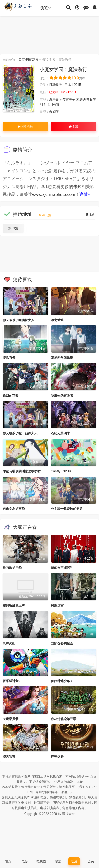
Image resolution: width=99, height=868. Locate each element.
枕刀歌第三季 (12, 568)
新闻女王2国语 (61, 568)
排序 (90, 215)
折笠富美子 (67, 100)
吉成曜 (54, 112)
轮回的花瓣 (11, 396)
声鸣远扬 (57, 757)
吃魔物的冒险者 (62, 396)
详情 (85, 194)
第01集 (13, 228)
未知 (77, 187)
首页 (22, 60)
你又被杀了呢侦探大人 (18, 320)
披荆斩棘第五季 (14, 606)
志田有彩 (53, 104)
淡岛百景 (9, 358)
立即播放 (25, 127)
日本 (68, 85)
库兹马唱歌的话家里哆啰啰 (22, 471)
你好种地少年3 (61, 681)
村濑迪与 (83, 100)
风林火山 (9, 643)
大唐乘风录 (11, 719)
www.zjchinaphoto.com (54, 194)
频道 (45, 8)
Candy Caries (61, 471)
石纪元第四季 (60, 433)
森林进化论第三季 (64, 719)
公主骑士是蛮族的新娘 (67, 509)
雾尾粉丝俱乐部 (62, 358)
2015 (77, 85)
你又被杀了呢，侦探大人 (20, 433)
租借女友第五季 (14, 509)
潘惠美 (54, 100)
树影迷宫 (57, 606)
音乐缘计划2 (11, 681)
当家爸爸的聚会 (62, 643)
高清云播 (45, 215)
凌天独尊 (9, 757)
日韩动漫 (32, 60)
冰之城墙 (57, 320)
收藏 (74, 127)
